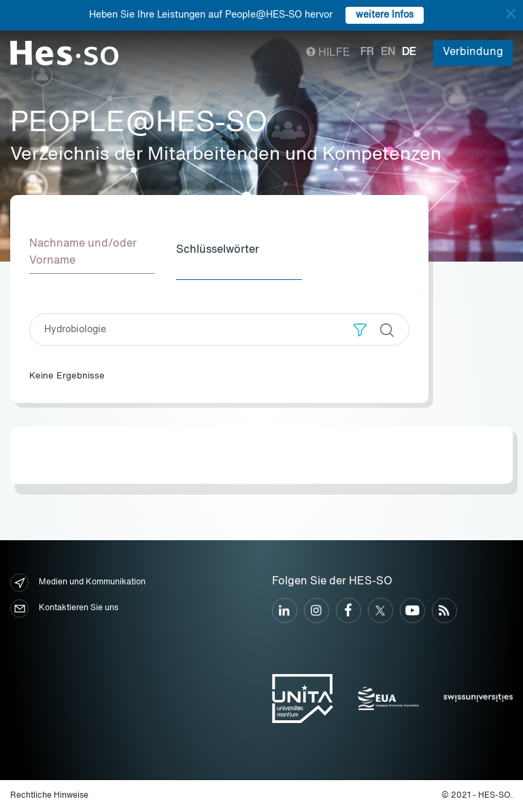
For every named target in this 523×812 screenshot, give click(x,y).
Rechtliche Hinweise (49, 796)
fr (367, 52)
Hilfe (328, 53)
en (388, 52)
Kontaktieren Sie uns (64, 608)
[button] (360, 330)
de (409, 52)
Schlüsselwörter (218, 250)
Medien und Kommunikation (78, 583)
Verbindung (473, 52)
